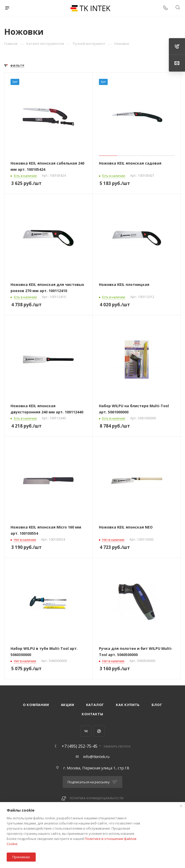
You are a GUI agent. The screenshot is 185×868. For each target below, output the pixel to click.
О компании (36, 705)
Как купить (128, 705)
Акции (68, 705)
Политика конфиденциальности (97, 798)
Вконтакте (86, 731)
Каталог (95, 705)
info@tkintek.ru (96, 756)
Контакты (92, 714)
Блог (157, 705)
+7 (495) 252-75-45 (80, 746)
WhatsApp (99, 731)
